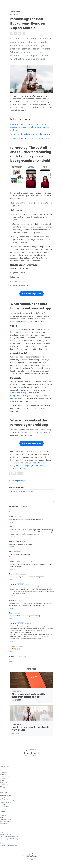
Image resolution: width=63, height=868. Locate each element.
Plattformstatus (5, 821)
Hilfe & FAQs (4, 815)
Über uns (3, 843)
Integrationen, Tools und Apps (9, 798)
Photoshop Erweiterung (7, 800)
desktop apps (23, 393)
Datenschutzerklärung (32, 857)
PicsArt (29, 258)
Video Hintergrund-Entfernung (9, 839)
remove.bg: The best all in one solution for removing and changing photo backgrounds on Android (30, 127)
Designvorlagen (5, 806)
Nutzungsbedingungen (32, 854)
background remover (19, 332)
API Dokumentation (6, 796)
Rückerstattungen (5, 819)
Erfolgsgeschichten (6, 787)
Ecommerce (4, 778)
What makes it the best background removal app (31, 134)
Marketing (3, 774)
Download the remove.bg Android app (30, 203)
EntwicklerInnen (5, 776)
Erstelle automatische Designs (9, 837)
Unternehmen (4, 785)
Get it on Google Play (32, 294)
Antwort (12, 512)
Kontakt (2, 817)
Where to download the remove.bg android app (31, 138)
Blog (1, 832)
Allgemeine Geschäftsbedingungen (32, 855)
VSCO (36, 258)
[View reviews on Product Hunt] (32, 753)
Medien (2, 781)
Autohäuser (3, 783)
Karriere (2, 841)
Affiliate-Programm (6, 835)
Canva (44, 258)
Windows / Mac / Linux (6, 802)
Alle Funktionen (4, 770)
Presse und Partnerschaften (8, 845)
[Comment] (32, 496)
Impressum (32, 859)
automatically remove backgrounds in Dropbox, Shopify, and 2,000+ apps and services (30, 466)
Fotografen (3, 772)
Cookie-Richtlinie (32, 858)
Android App (4, 804)
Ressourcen (3, 824)
